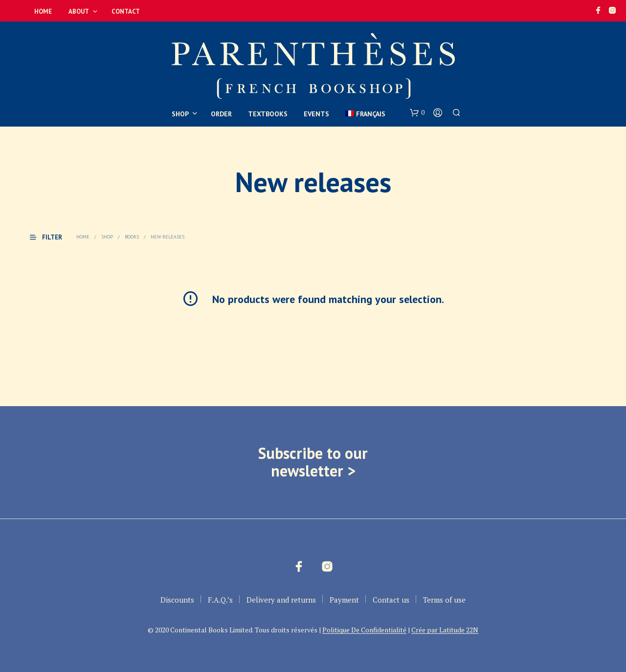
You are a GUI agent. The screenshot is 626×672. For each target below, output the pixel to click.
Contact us (391, 600)
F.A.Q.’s (220, 600)
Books (132, 237)
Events (316, 114)
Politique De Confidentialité (364, 630)
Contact (126, 11)
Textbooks (268, 114)
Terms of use (444, 600)
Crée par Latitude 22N (445, 630)
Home (43, 11)
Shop (180, 114)
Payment (344, 600)
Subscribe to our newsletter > (313, 462)
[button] (417, 113)
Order (221, 114)
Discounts (177, 600)
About (79, 11)
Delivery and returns (281, 600)
